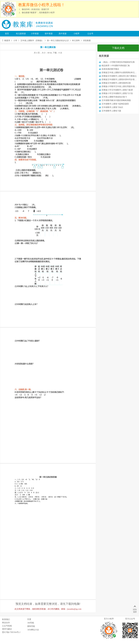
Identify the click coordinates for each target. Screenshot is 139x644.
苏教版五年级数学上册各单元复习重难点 (119, 76)
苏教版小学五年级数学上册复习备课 (117, 90)
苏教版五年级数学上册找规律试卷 (116, 83)
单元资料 (76, 41)
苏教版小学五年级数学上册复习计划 (117, 93)
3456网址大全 (33, 630)
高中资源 (63, 34)
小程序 (76, 34)
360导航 (31, 623)
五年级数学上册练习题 (111, 111)
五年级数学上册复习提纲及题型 (115, 104)
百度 (29, 619)
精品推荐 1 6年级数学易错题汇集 (116, 66)
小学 (15, 41)
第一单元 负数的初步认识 (58, 41)
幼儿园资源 (21, 34)
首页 (7, 34)
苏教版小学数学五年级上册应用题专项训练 (120, 86)
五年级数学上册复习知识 (112, 107)
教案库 (7, 41)
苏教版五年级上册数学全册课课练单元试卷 (120, 73)
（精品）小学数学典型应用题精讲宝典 (118, 62)
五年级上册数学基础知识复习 (114, 97)
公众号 (90, 34)
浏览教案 (87, 41)
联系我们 (6, 619)
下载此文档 (118, 48)
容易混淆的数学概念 (110, 69)
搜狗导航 (31, 626)
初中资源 (49, 34)
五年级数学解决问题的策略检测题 (116, 100)
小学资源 (35, 34)
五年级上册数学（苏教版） (32, 41)
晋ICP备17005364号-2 (11, 632)
